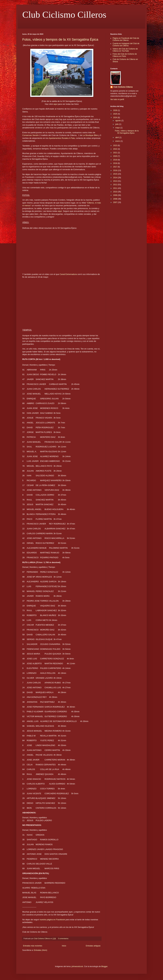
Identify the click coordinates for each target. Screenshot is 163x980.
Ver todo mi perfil (117, 99)
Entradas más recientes (33, 946)
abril (117, 137)
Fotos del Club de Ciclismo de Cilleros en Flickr (125, 55)
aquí (55, 104)
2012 (115, 185)
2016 (115, 170)
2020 (115, 156)
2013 (115, 181)
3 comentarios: (64, 938)
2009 (115, 195)
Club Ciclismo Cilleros (64, 15)
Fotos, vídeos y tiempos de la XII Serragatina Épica (60, 39)
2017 (115, 167)
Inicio (64, 946)
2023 (115, 146)
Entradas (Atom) (40, 950)
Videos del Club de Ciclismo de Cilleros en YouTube (125, 50)
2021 (115, 153)
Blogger (104, 966)
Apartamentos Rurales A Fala (62, 138)
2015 (115, 174)
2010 (115, 192)
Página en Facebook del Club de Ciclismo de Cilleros (126, 39)
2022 (115, 149)
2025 (115, 114)
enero (118, 141)
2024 (115, 118)
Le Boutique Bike (90, 135)
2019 (115, 160)
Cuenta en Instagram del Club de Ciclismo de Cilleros (126, 45)
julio (117, 124)
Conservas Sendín (31, 135)
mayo (118, 128)
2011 (115, 188)
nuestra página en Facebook (52, 920)
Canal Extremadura (68, 274)
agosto (118, 121)
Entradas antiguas (93, 946)
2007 (115, 202)
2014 (115, 178)
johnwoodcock (77, 966)
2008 (115, 199)
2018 (115, 163)
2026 (115, 110)
